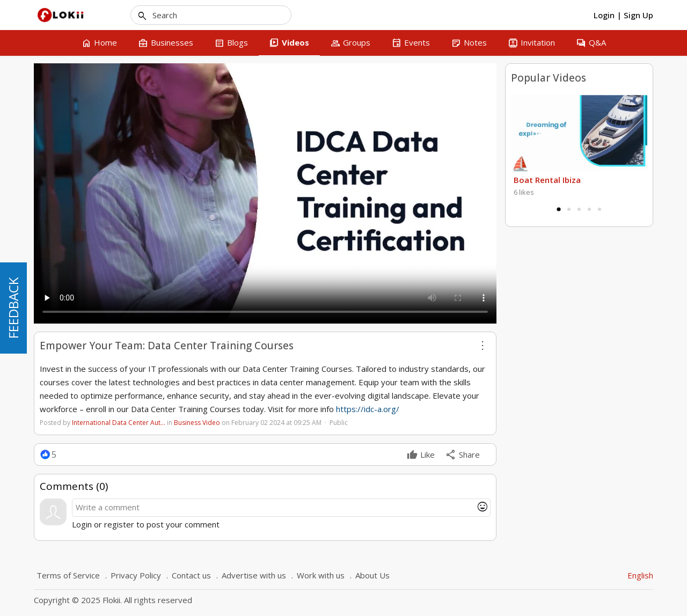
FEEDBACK (13, 308)
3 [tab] (579, 209)
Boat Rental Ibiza (547, 180)
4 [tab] (589, 209)
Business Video (197, 423)
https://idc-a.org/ (368, 409)
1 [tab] (559, 209)
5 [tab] (600, 209)
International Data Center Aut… (119, 423)
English (640, 575)
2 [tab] (569, 209)
